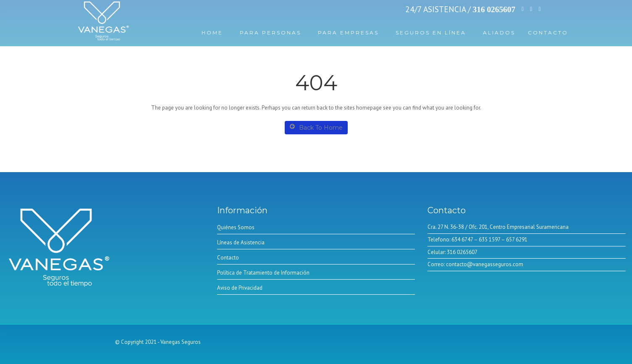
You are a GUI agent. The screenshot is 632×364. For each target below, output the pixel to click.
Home (212, 33)
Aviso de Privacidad (240, 288)
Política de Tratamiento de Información (263, 273)
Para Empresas (348, 33)
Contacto (548, 33)
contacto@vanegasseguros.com (484, 264)
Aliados (499, 33)
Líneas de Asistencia (241, 242)
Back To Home (316, 127)
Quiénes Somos (236, 227)
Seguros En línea (431, 33)
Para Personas (270, 33)
